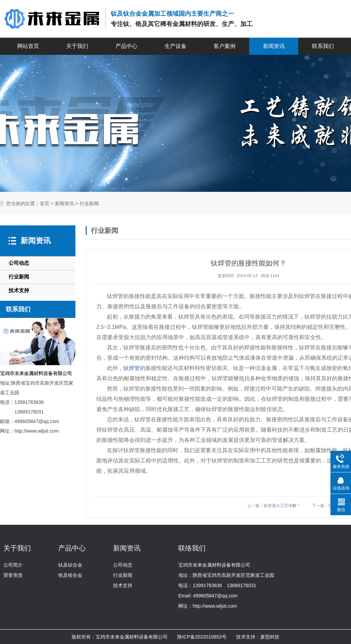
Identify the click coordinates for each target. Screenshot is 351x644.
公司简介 (13, 565)
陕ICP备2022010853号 (202, 637)
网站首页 (28, 46)
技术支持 (19, 290)
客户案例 (225, 46)
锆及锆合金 (70, 575)
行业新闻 (89, 204)
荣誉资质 (13, 575)
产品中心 (126, 46)
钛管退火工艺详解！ (282, 506)
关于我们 (77, 46)
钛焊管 (132, 368)
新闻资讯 (274, 46)
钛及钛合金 (70, 565)
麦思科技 (270, 637)
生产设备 (175, 46)
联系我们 (323, 46)
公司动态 (19, 263)
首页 (45, 204)
